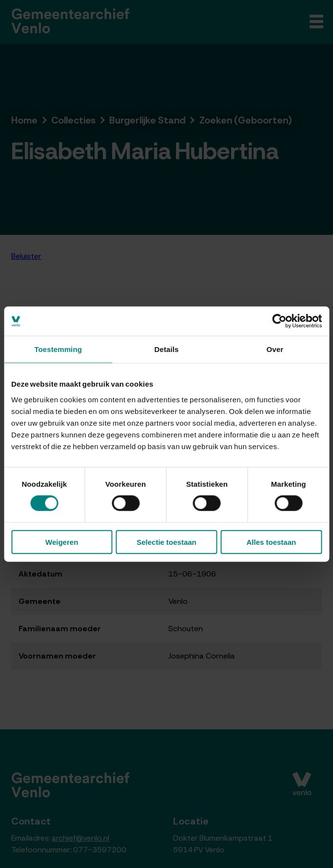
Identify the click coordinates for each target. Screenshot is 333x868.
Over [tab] (275, 349)
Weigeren (62, 542)
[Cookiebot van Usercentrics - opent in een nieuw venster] (279, 321)
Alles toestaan (271, 542)
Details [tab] (167, 349)
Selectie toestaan (166, 542)
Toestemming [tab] (58, 349)
